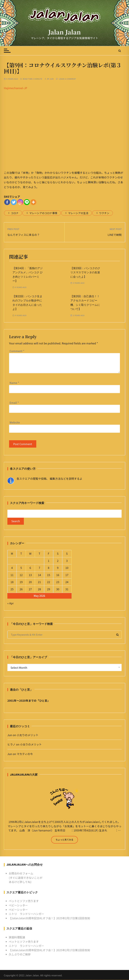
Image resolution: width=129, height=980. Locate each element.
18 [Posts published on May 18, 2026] (12, 582)
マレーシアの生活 (78, 213)
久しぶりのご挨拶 (20, 955)
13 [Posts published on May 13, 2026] (30, 575)
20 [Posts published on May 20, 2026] (30, 582)
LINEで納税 (115, 235)
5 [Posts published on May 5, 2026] (21, 568)
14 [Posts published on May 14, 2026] (39, 575)
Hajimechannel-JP (16, 88)
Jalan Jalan (64, 32)
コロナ (15, 213)
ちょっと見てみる (64, 840)
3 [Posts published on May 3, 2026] (67, 561)
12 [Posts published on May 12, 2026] (21, 575)
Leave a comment (67, 79)
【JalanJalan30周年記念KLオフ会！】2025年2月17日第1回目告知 (50, 918)
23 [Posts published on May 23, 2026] (58, 582)
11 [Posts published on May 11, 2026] (12, 575)
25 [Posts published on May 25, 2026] (12, 589)
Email (14, 403)
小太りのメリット (27, 735)
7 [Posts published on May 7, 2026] (39, 568)
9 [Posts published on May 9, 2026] (58, 568)
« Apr (11, 603)
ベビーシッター (18, 905)
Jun (52, 79)
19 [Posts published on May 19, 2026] (21, 582)
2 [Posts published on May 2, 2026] (58, 561)
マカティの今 (25, 754)
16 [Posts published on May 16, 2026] (58, 575)
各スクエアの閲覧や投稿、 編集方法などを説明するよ (49, 479)
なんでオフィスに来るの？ (24, 235)
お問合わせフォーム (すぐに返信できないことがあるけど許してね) (26, 878)
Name (14, 383)
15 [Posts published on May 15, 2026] (49, 575)
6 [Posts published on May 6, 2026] (30, 568)
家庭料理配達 (17, 938)
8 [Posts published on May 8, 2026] (49, 568)
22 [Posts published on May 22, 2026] (49, 582)
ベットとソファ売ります (24, 901)
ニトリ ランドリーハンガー (27, 914)
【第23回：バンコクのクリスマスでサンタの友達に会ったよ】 (85, 272)
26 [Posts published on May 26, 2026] (21, 589)
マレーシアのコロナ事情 (43, 213)
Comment (17, 351)
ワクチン (104, 213)
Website (15, 422)
